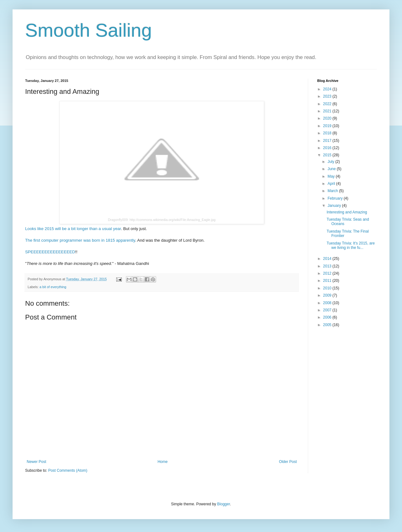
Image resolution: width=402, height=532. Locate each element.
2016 (328, 148)
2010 (328, 288)
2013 (328, 266)
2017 (328, 141)
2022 (328, 104)
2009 (328, 295)
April (332, 184)
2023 (328, 96)
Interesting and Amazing (347, 212)
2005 (328, 325)
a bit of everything (53, 287)
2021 (328, 111)
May (332, 176)
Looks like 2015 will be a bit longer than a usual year (73, 229)
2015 (328, 155)
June (332, 169)
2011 (328, 281)
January (335, 206)
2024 (328, 89)
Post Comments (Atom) (68, 470)
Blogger (223, 504)
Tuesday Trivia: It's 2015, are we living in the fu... (351, 245)
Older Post (288, 462)
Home (163, 462)
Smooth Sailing (89, 30)
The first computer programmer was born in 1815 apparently (80, 240)
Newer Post (36, 462)
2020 (328, 118)
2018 (328, 133)
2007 (328, 310)
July (331, 162)
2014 (328, 259)
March (333, 191)
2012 (328, 273)
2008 (328, 303)
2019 (328, 126)
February (336, 198)
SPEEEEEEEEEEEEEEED (50, 252)
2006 (328, 317)
